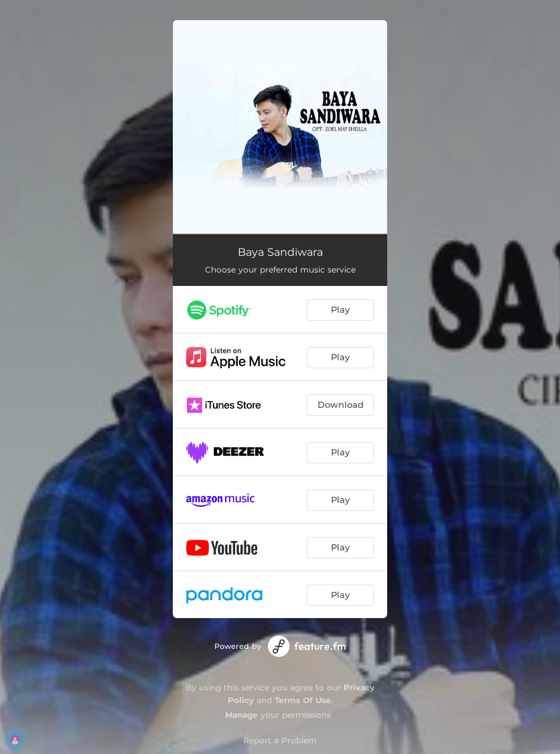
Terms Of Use (303, 700)
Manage (241, 715)
